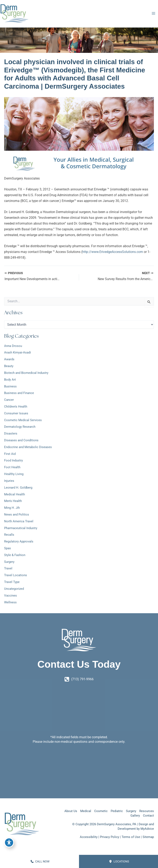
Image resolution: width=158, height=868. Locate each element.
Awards (9, 359)
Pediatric (117, 811)
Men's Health (13, 501)
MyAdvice (147, 829)
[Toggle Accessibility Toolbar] (9, 843)
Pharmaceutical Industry (21, 528)
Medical (86, 811)
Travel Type (12, 582)
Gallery (135, 816)
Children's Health (16, 407)
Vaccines (10, 596)
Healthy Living (14, 474)
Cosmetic (101, 811)
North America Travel (19, 521)
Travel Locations (16, 575)
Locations (119, 861)
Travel (8, 568)
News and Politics (17, 515)
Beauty (9, 366)
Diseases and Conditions (21, 440)
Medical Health (15, 494)
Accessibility (89, 837)
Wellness (10, 602)
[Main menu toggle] (153, 13)
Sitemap (148, 837)
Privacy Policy (110, 837)
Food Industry (13, 460)
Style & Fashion (15, 555)
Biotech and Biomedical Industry (26, 373)
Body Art (10, 380)
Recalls (9, 535)
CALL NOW (40, 861)
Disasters (11, 433)
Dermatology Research (20, 427)
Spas (8, 548)
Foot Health (12, 467)
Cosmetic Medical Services (23, 420)
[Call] (79, 679)
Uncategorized (14, 589)
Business (10, 386)
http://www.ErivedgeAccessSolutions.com (113, 252)
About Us (71, 811)
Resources (147, 811)
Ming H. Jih (12, 508)
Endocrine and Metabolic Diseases (28, 447)
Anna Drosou (13, 346)
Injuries (9, 481)
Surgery (9, 562)
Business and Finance (19, 393)
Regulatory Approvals (19, 541)
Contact (148, 816)
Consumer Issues (16, 413)
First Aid (10, 454)
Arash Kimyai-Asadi (17, 352)
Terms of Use (131, 837)
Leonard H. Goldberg (18, 488)
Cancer (9, 400)
